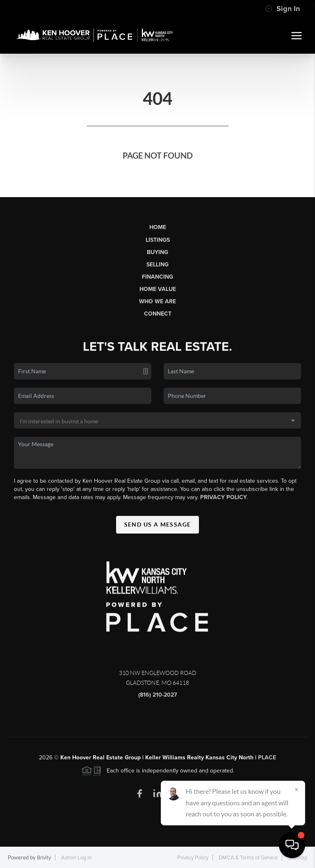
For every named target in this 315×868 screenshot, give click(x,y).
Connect (158, 314)
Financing (157, 277)
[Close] (297, 789)
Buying (157, 252)
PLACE (267, 760)
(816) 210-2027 (158, 698)
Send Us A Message (158, 527)
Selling (157, 265)
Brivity (44, 858)
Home (158, 227)
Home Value (158, 289)
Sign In (282, 9)
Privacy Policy (224, 500)
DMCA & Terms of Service (248, 858)
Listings (158, 240)
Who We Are (157, 301)
